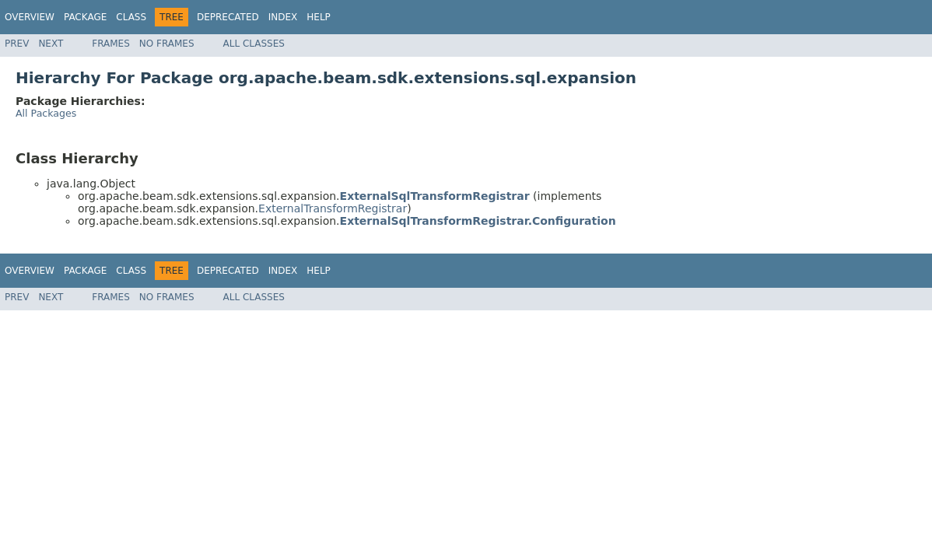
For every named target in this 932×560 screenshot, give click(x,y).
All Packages (46, 113)
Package (85, 17)
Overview (30, 17)
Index (283, 17)
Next (51, 44)
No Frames (167, 44)
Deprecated (228, 17)
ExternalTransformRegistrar (333, 208)
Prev (17, 44)
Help (319, 17)
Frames (111, 44)
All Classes (254, 44)
